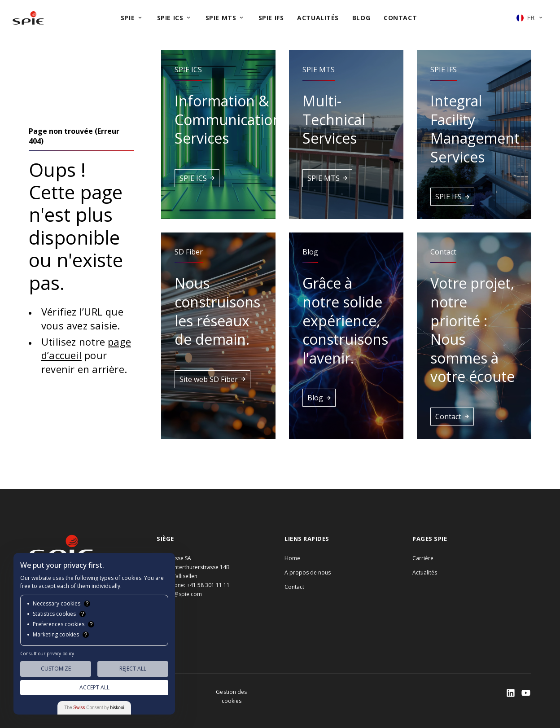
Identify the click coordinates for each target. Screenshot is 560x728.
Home (292, 558)
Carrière (423, 558)
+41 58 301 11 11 (208, 585)
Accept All (94, 687)
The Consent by (94, 708)
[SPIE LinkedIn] (511, 693)
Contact (294, 587)
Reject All (133, 669)
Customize (56, 669)
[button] (218, 135)
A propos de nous (308, 572)
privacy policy (60, 653)
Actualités (425, 572)
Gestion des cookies (231, 696)
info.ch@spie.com (179, 594)
